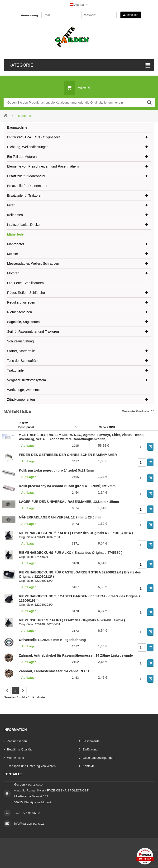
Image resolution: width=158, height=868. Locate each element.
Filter (11, 205)
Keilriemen (15, 215)
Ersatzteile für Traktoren (25, 195)
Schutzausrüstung (20, 341)
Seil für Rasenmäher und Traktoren (33, 332)
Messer (13, 254)
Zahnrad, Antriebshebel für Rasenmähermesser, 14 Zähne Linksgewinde (76, 655)
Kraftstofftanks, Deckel (24, 225)
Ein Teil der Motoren (22, 157)
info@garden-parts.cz (29, 824)
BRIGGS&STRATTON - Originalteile (34, 137)
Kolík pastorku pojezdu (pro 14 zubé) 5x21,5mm (57, 470)
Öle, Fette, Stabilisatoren (25, 283)
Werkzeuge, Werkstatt (23, 390)
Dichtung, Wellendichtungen (28, 147)
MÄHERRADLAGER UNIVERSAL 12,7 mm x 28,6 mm (60, 517)
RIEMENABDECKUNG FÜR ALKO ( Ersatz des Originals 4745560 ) (71, 553)
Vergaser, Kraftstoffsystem (26, 380)
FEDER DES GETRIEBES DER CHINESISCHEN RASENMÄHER (68, 455)
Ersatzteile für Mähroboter (26, 176)
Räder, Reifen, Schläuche (26, 293)
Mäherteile (15, 234)
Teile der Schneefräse (23, 361)
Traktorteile (15, 370)
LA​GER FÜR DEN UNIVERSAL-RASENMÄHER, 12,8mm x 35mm (69, 502)
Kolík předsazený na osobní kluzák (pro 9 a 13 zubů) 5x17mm (67, 486)
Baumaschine (17, 127)
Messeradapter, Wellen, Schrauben (33, 264)
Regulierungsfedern (22, 302)
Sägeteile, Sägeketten (23, 322)
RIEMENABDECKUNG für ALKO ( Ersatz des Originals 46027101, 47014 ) (76, 533)
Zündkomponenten (21, 400)
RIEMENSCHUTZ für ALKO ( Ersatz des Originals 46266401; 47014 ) (72, 620)
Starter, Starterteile (21, 351)
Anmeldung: (30, 15)
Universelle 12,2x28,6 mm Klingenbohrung (53, 640)
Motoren (13, 273)
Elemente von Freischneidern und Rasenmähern (43, 166)
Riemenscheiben (19, 312)
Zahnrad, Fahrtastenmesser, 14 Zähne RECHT (55, 671)
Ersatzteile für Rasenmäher (27, 186)
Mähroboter (16, 244)
